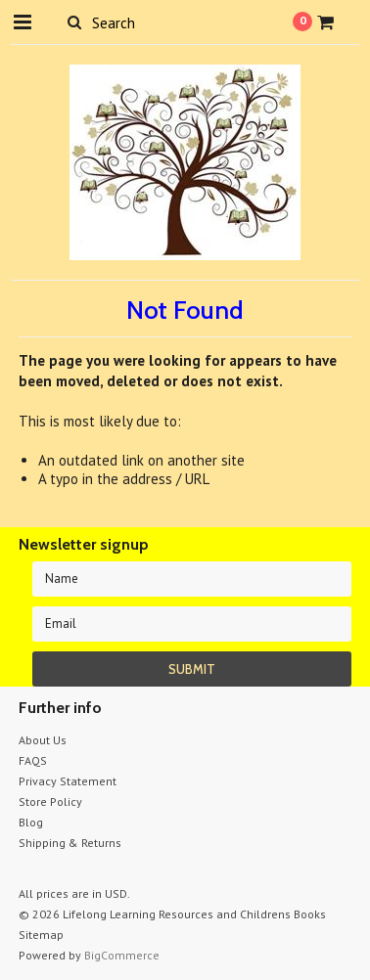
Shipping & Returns (70, 843)
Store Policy (50, 802)
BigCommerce (122, 955)
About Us (43, 740)
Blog (31, 822)
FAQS (33, 760)
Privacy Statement (68, 781)
